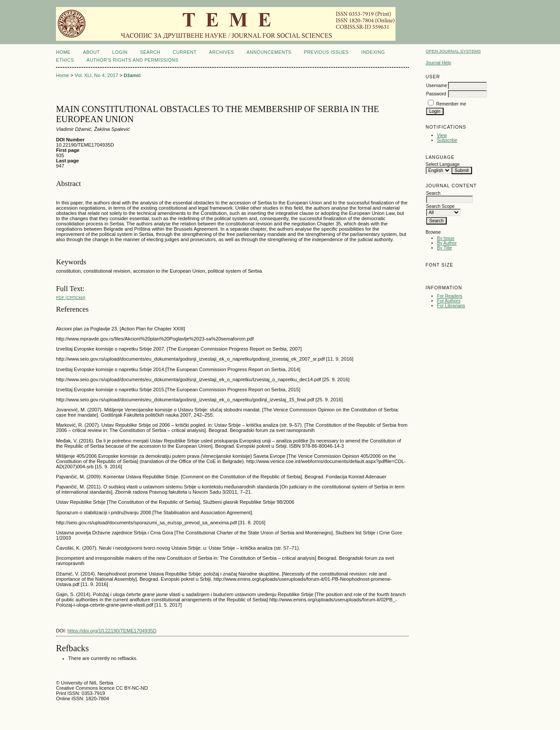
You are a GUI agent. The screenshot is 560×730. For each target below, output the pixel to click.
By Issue (446, 238)
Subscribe (447, 140)
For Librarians (451, 306)
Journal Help (438, 63)
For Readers (450, 296)
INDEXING (373, 52)
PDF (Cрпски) (71, 297)
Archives (222, 52)
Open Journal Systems (453, 51)
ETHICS (65, 60)
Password (436, 94)
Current (185, 52)
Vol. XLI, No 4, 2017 (97, 75)
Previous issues (327, 52)
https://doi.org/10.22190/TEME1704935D (112, 631)
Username (437, 86)
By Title (444, 248)
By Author (447, 243)
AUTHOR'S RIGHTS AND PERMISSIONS (133, 60)
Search (150, 52)
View (442, 135)
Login (120, 52)
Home (63, 52)
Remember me (451, 104)
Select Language (443, 164)
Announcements (269, 52)
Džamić (132, 75)
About (91, 52)
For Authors (449, 301)
